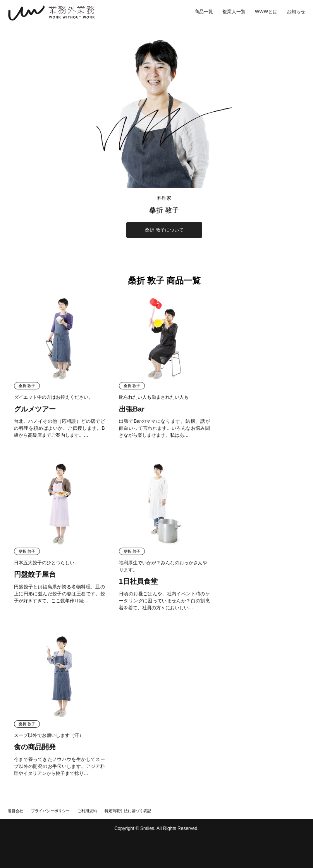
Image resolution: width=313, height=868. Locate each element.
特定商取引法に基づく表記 (128, 811)
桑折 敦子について (164, 230)
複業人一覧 (234, 12)
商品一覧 (204, 12)
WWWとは (266, 12)
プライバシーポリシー (50, 811)
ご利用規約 (87, 811)
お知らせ (296, 12)
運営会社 (15, 811)
